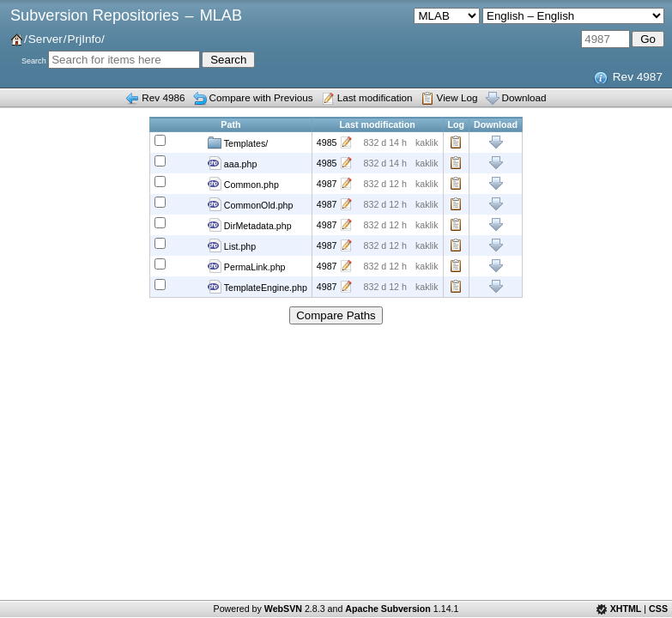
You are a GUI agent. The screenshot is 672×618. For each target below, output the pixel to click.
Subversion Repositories (94, 15)
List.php (232, 245)
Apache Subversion (388, 609)
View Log (457, 97)
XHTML (626, 609)
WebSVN (283, 609)
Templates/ (238, 142)
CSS (658, 609)
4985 (327, 142)
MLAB (221, 15)
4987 (327, 184)
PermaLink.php (247, 266)
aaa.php (232, 163)
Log (457, 142)
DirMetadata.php (250, 225)
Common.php (243, 184)
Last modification (375, 97)
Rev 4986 (163, 97)
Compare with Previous (261, 97)
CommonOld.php (251, 204)
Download (524, 97)
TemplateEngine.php (257, 287)
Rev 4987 (638, 77)
